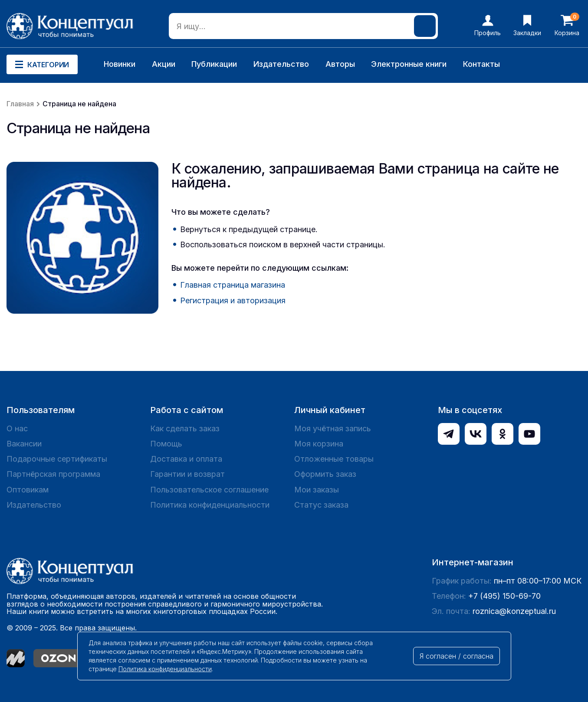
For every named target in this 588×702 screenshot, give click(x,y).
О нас (17, 428)
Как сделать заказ (185, 428)
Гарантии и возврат (187, 474)
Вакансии (24, 444)
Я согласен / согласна (457, 656)
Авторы (340, 64)
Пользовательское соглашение (209, 490)
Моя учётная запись (333, 428)
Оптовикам (28, 490)
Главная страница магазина (233, 285)
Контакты (481, 64)
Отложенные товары (334, 459)
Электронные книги (409, 64)
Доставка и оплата (186, 459)
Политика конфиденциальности (210, 505)
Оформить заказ (325, 474)
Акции (164, 64)
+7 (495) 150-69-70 (504, 596)
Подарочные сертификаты (57, 459)
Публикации (214, 64)
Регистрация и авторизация (233, 300)
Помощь (166, 444)
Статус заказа (321, 505)
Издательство (281, 64)
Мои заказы (317, 490)
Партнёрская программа (53, 474)
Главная (20, 104)
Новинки (120, 64)
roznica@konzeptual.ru (514, 611)
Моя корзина (319, 444)
